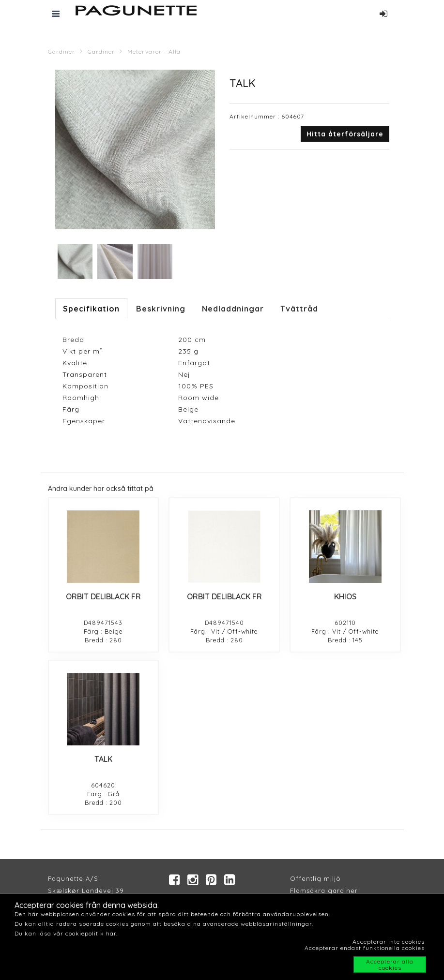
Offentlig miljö (315, 878)
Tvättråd (299, 309)
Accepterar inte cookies (389, 942)
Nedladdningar (233, 309)
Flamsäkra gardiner (324, 891)
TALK (103, 759)
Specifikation (91, 309)
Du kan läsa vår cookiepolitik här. (66, 933)
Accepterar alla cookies (390, 965)
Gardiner (61, 52)
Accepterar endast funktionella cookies (365, 948)
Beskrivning (161, 309)
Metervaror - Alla (154, 52)
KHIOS (345, 596)
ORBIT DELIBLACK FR (103, 596)
